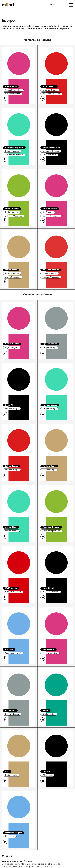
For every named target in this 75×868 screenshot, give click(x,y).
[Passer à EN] (54, 5)
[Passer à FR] (51, 5)
